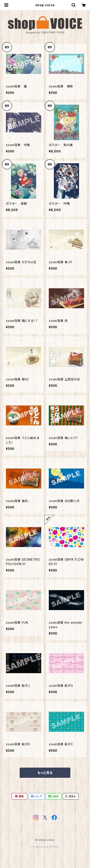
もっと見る (45, 773)
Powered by (45, 847)
